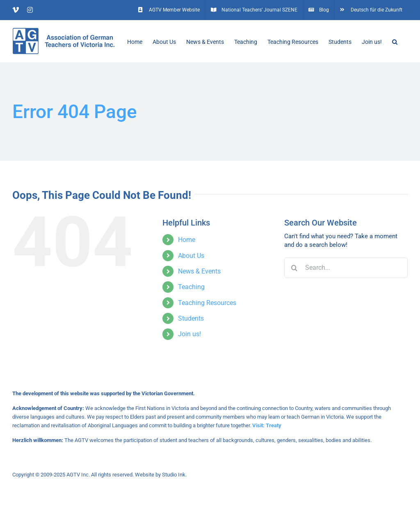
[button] (395, 41)
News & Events (199, 271)
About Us (191, 256)
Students (191, 318)
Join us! (189, 334)
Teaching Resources (207, 303)
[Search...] (346, 268)
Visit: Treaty (267, 425)
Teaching (191, 287)
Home (187, 240)
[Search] (294, 268)
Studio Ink (174, 475)
